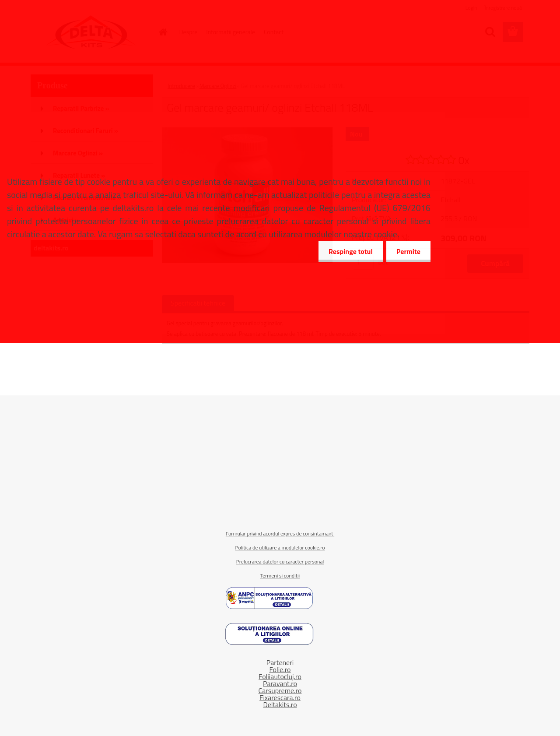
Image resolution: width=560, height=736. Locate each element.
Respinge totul (348, 251)
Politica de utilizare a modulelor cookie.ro (280, 548)
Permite (408, 251)
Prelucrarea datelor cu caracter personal (280, 562)
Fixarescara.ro (280, 697)
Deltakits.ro (280, 704)
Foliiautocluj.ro (280, 676)
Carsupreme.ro (280, 690)
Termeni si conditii (280, 576)
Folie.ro (280, 669)
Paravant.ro (280, 683)
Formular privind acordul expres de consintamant (280, 534)
